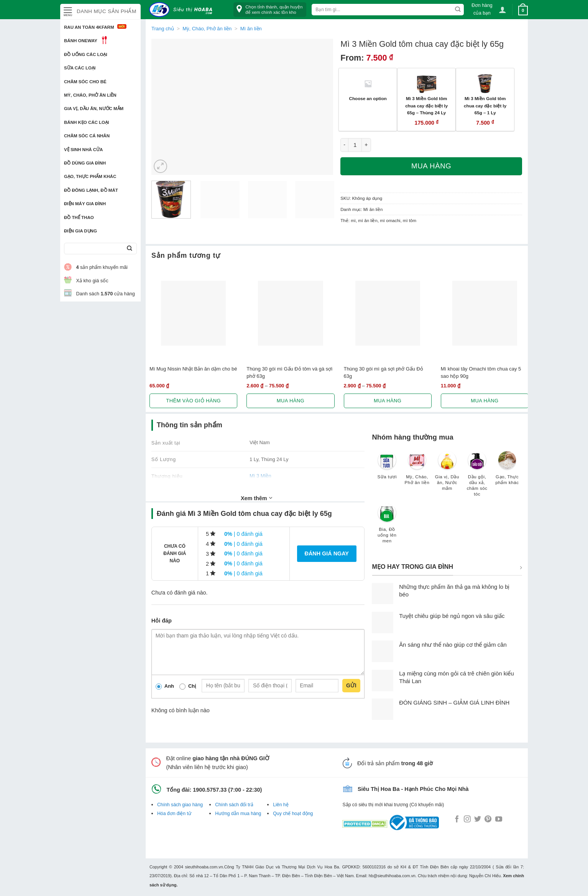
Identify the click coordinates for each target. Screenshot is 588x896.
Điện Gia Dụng (80, 231)
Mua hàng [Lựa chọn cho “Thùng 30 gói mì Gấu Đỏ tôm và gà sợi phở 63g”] (291, 401)
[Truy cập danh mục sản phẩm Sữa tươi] (387, 469)
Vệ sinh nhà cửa (83, 150)
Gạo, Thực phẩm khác (90, 176)
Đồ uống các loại (86, 54)
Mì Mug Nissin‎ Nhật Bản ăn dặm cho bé (193, 369)
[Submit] (129, 249)
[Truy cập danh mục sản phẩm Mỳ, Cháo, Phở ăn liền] (417, 472)
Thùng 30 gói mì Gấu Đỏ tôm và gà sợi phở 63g (289, 372)
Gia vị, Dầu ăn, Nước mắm (94, 109)
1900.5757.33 (210, 790)
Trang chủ (163, 29)
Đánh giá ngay (327, 553)
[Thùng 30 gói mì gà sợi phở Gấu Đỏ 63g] (388, 313)
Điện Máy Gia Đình (85, 204)
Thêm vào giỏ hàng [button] (193, 401)
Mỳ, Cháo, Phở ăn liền (90, 95)
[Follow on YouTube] (499, 820)
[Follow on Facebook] (457, 820)
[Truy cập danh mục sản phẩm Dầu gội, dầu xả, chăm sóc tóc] (477, 477)
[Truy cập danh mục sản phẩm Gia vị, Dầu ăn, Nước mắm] (447, 474)
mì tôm (410, 221)
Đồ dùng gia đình (85, 163)
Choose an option (368, 98)
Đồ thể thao (79, 217)
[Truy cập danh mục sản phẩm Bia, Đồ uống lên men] (387, 527)
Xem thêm (256, 498)
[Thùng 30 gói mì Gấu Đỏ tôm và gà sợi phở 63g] (290, 313)
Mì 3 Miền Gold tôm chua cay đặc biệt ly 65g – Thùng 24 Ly (426, 105)
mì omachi (390, 221)
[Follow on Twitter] (478, 820)
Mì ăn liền (251, 29)
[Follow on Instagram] (467, 820)
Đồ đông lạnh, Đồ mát (91, 190)
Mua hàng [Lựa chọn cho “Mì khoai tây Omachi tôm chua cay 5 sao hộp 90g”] (485, 401)
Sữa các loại (80, 68)
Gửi (351, 685)
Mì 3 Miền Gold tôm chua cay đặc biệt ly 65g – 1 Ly (485, 105)
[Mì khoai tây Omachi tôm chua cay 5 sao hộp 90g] (485, 313)
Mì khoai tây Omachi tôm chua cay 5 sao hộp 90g (481, 372)
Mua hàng (431, 166)
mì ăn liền (368, 221)
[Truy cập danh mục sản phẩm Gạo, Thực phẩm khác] (507, 472)
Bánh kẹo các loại (86, 122)
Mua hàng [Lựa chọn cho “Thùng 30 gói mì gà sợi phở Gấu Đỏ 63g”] (388, 401)
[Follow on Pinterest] (488, 820)
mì (353, 221)
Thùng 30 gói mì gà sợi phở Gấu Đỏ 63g (384, 372)
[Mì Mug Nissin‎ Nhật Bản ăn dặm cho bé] (193, 313)
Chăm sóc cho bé (85, 82)
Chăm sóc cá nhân (87, 136)
